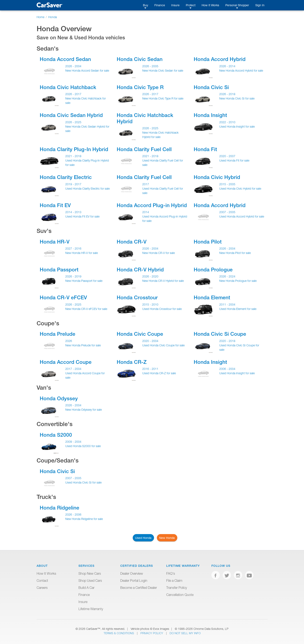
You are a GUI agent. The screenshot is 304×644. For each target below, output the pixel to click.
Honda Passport (59, 270)
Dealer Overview (132, 573)
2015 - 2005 (227, 184)
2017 (146, 184)
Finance (160, 5)
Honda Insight (210, 115)
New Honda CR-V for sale (159, 253)
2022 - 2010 (227, 122)
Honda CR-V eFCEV (63, 297)
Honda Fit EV (55, 205)
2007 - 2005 (227, 212)
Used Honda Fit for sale (234, 160)
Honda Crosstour (137, 297)
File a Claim (174, 581)
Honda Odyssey (59, 398)
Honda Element (212, 297)
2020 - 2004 (150, 341)
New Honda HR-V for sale (82, 253)
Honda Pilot (208, 242)
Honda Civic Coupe (140, 334)
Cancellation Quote (180, 595)
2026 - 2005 (150, 66)
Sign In (260, 5)
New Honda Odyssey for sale (84, 410)
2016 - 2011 (150, 369)
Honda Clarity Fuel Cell (144, 149)
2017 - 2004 (73, 369)
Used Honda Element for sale (238, 309)
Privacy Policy (152, 633)
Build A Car (86, 588)
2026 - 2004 (73, 66)
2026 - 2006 (73, 514)
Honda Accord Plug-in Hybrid (152, 205)
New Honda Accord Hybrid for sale (241, 70)
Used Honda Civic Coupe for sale (163, 345)
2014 (146, 212)
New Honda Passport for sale (84, 281)
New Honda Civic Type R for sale (163, 98)
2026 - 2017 (73, 94)
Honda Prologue (213, 270)
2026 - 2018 (227, 94)
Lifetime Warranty (91, 609)
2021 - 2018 (73, 156)
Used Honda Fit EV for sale (82, 216)
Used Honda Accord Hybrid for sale (242, 216)
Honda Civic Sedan (140, 59)
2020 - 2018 (227, 341)
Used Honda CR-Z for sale (159, 373)
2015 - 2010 (150, 304)
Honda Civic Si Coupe (220, 334)
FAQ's (171, 573)
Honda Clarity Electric (66, 177)
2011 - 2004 (227, 304)
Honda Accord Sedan (65, 59)
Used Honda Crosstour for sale (162, 309)
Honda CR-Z (132, 362)
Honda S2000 (56, 435)
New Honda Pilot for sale (235, 253)
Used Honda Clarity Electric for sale (87, 188)
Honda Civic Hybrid (217, 177)
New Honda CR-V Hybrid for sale (163, 281)
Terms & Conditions (119, 633)
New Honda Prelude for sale (83, 345)
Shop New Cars (90, 573)
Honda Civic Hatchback (68, 87)
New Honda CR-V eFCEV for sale (86, 309)
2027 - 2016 (73, 248)
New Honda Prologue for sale (238, 281)
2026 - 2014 (227, 66)
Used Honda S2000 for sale (83, 446)
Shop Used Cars (90, 581)
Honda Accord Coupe (66, 362)
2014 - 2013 (73, 212)
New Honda (167, 538)
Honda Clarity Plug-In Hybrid (74, 149)
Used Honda (143, 538)
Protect (191, 5)
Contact (42, 581)
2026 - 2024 (227, 276)
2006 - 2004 (227, 369)
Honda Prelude (58, 334)
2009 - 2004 (73, 442)
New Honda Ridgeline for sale (84, 519)
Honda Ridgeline (60, 508)
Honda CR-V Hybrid (140, 270)
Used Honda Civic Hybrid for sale (240, 188)
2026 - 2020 (150, 276)
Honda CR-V (132, 242)
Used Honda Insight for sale (237, 126)
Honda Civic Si (211, 87)
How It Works (210, 5)
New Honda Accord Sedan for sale (87, 70)
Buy (146, 5)
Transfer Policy (177, 588)
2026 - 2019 (73, 276)
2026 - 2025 (73, 122)
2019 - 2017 (73, 184)
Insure (175, 5)
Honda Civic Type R (140, 87)
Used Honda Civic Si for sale (83, 482)
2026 (69, 341)
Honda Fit (205, 149)
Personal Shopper (237, 5)
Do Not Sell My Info (185, 633)
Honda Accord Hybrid (220, 59)
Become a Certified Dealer (139, 588)
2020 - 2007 (227, 156)
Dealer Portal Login (134, 581)
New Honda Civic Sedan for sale (163, 70)
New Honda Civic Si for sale (237, 98)
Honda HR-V (55, 242)
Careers (42, 588)
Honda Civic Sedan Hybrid (71, 115)
